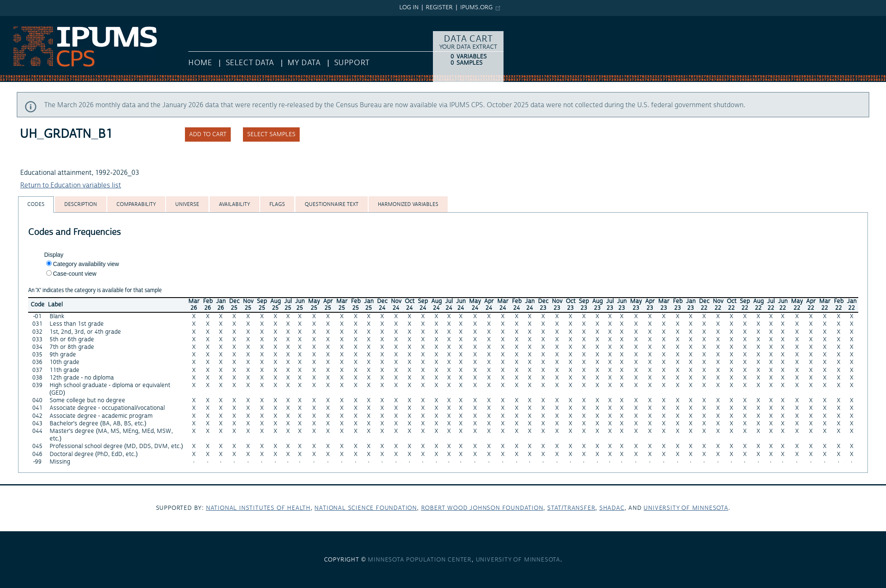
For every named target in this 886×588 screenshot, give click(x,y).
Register (439, 8)
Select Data (250, 63)
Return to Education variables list (71, 185)
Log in (409, 8)
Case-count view (75, 274)
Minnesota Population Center (420, 560)
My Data (304, 63)
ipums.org (476, 8)
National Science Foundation (366, 508)
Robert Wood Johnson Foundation (482, 508)
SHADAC (612, 508)
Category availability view (86, 264)
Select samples (271, 134)
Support (352, 63)
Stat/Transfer (571, 508)
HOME (200, 63)
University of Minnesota (686, 508)
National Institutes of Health (258, 508)
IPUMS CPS (17, 20)
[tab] (36, 204)
